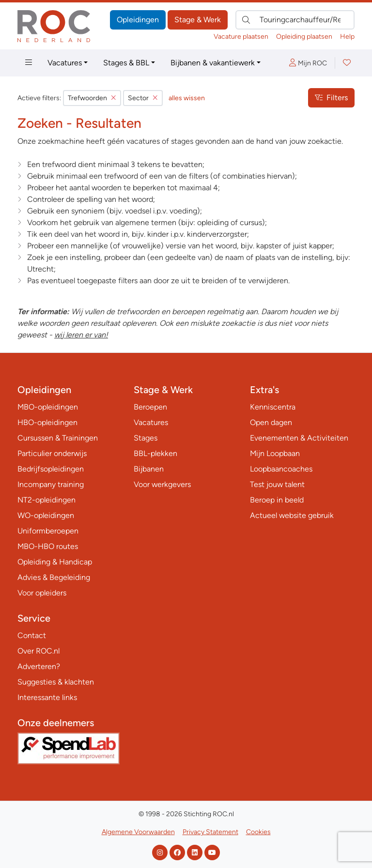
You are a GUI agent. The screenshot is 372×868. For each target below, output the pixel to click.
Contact (32, 635)
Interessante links (47, 697)
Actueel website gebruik (292, 515)
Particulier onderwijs (52, 453)
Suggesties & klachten (56, 682)
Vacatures (65, 63)
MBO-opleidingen (48, 407)
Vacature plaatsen (241, 37)
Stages (146, 438)
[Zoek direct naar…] (295, 20)
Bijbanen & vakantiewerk (213, 63)
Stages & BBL (126, 63)
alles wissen (187, 98)
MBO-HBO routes (48, 546)
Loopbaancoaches (281, 469)
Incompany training (51, 484)
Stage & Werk (198, 20)
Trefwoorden (92, 98)
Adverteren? (39, 666)
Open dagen (271, 422)
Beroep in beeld (277, 500)
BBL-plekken (155, 453)
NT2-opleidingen (46, 500)
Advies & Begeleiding (54, 577)
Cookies (258, 832)
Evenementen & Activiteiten (299, 438)
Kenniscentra (273, 407)
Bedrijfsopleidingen (51, 469)
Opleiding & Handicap (55, 562)
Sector (143, 98)
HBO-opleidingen (47, 422)
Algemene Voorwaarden (138, 832)
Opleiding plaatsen (304, 37)
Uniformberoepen (48, 531)
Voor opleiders (42, 593)
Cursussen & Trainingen (58, 438)
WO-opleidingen (46, 515)
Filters (331, 98)
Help (347, 37)
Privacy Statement (210, 832)
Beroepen (150, 407)
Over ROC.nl (39, 651)
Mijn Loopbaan (275, 453)
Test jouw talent (277, 484)
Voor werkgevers (162, 484)
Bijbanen (149, 469)
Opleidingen (138, 20)
